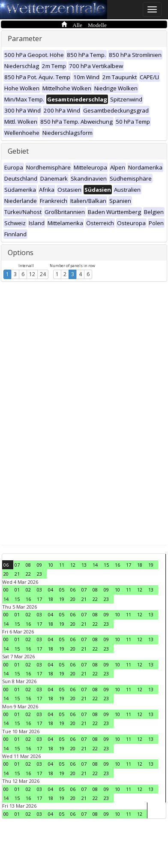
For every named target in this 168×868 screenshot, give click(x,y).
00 (6, 590)
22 (28, 574)
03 (39, 590)
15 (106, 565)
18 (140, 565)
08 (28, 565)
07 (17, 565)
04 (51, 590)
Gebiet (18, 151)
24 (43, 274)
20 (6, 574)
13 (84, 565)
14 (95, 565)
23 (39, 574)
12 (32, 274)
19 (151, 565)
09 (39, 565)
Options (21, 253)
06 (6, 565)
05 (62, 590)
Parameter (25, 39)
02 (28, 590)
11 (62, 565)
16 (117, 565)
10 (51, 565)
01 (17, 590)
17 (129, 565)
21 (17, 574)
